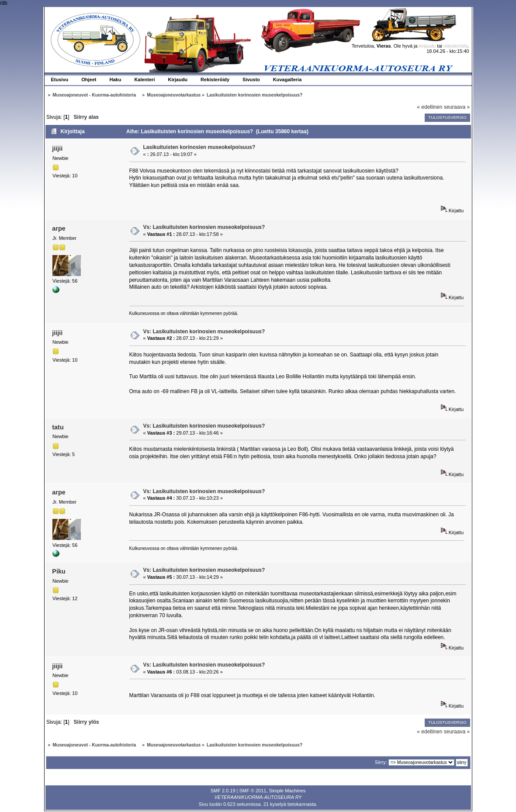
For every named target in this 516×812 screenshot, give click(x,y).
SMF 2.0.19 (223, 791)
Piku (59, 571)
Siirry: (381, 762)
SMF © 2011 (253, 791)
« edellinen (429, 107)
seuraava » (457, 107)
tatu (58, 427)
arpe (59, 228)
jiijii (57, 149)
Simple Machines (287, 791)
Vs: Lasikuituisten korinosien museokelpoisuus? (204, 227)
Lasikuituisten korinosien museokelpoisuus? (199, 147)
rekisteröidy (455, 46)
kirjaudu (428, 46)
